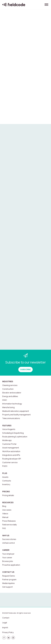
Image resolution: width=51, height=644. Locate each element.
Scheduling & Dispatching (13, 433)
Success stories (9, 539)
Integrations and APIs (11, 455)
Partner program (9, 580)
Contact (6, 618)
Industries (8, 381)
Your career (7, 558)
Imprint (5, 628)
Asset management (11, 448)
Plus (5, 473)
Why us (6, 536)
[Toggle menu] (46, 5)
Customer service (10, 462)
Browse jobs (8, 561)
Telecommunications (11, 418)
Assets (5, 477)
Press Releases (9, 521)
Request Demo (9, 576)
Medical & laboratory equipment (16, 411)
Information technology (12, 404)
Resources (8, 502)
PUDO (5, 466)
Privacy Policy (8, 632)
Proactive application (11, 565)
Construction (8, 389)
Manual (5, 517)
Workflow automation (11, 451)
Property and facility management (16, 415)
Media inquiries (8, 583)
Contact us (8, 572)
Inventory (6, 484)
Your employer (8, 554)
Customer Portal (9, 444)
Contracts (7, 481)
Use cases (7, 510)
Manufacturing (8, 407)
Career (6, 550)
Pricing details (8, 495)
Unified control (8, 543)
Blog (4, 506)
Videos (5, 514)
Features (7, 426)
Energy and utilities (10, 396)
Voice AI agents (9, 429)
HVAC (5, 400)
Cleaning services (10, 385)
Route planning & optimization (15, 437)
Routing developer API (12, 459)
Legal (5, 623)
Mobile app (7, 440)
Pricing (6, 492)
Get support (8, 587)
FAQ (4, 528)
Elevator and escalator (12, 393)
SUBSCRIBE (25, 369)
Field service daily (10, 525)
